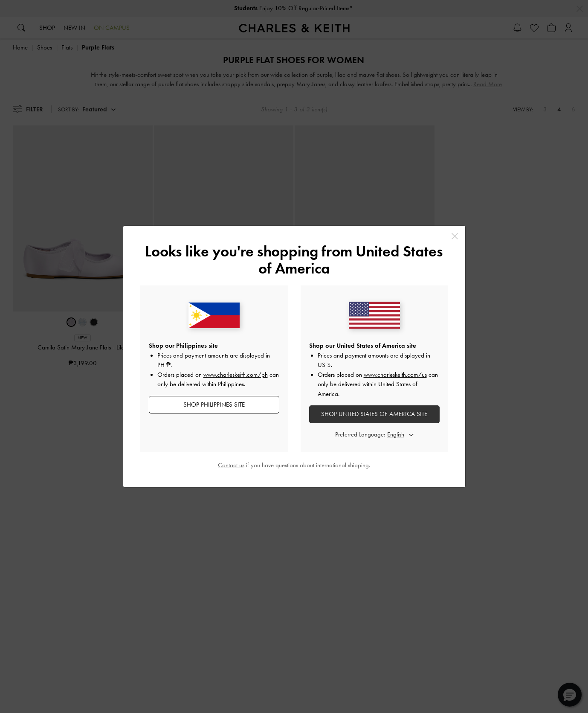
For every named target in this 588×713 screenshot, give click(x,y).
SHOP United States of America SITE (374, 414)
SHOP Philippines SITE (214, 405)
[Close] (455, 236)
